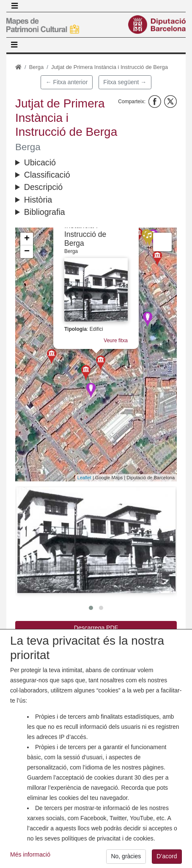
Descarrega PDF (96, 628)
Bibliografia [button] (45, 212)
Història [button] (38, 200)
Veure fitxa (116, 341)
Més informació (30, 861)
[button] (96, 540)
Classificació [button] (47, 175)
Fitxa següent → (125, 82)
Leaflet (84, 478)
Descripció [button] (43, 187)
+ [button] (27, 239)
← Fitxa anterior (67, 82)
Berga (37, 67)
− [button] (27, 252)
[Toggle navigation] (14, 6)
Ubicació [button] (40, 162)
